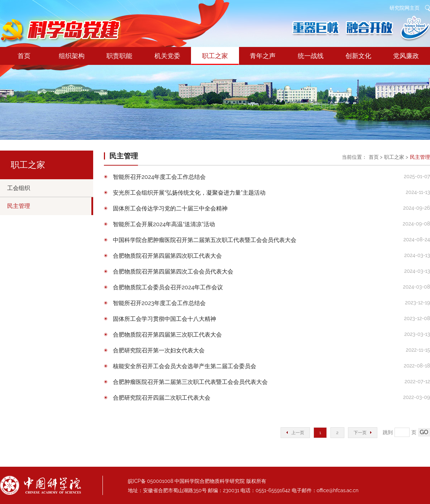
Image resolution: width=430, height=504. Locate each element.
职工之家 (215, 58)
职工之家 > (396, 157)
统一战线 (311, 56)
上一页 (295, 433)
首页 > (376, 157)
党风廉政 (406, 56)
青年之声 (263, 56)
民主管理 (19, 206)
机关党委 (167, 56)
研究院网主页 (405, 8)
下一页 (363, 433)
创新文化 (358, 56)
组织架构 (72, 56)
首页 (24, 56)
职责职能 (119, 56)
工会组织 (19, 188)
